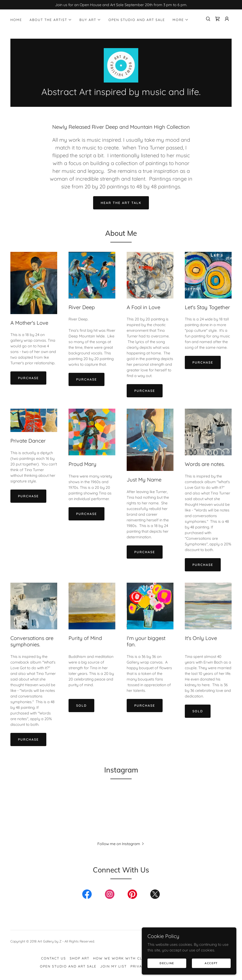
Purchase (28, 378)
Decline (167, 963)
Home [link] (16, 20)
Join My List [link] (113, 967)
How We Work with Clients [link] (123, 959)
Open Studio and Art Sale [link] (137, 20)
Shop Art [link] (80, 959)
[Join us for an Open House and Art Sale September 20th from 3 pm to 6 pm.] (121, 5)
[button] (51, 20)
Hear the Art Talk (121, 203)
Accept (211, 963)
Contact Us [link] (54, 959)
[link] (217, 19)
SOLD (81, 706)
